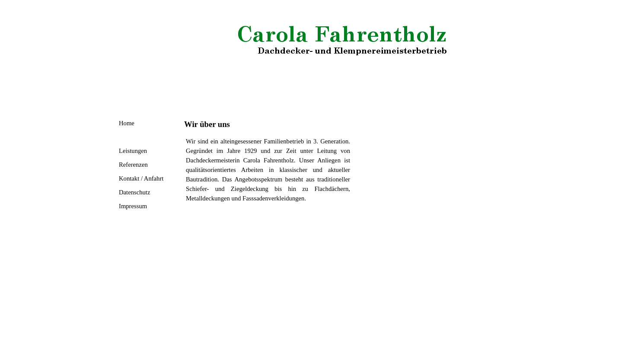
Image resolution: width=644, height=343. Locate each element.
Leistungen (133, 151)
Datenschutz (134, 192)
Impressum (133, 206)
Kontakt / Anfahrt (141, 178)
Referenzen (133, 165)
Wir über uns (135, 137)
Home (127, 123)
